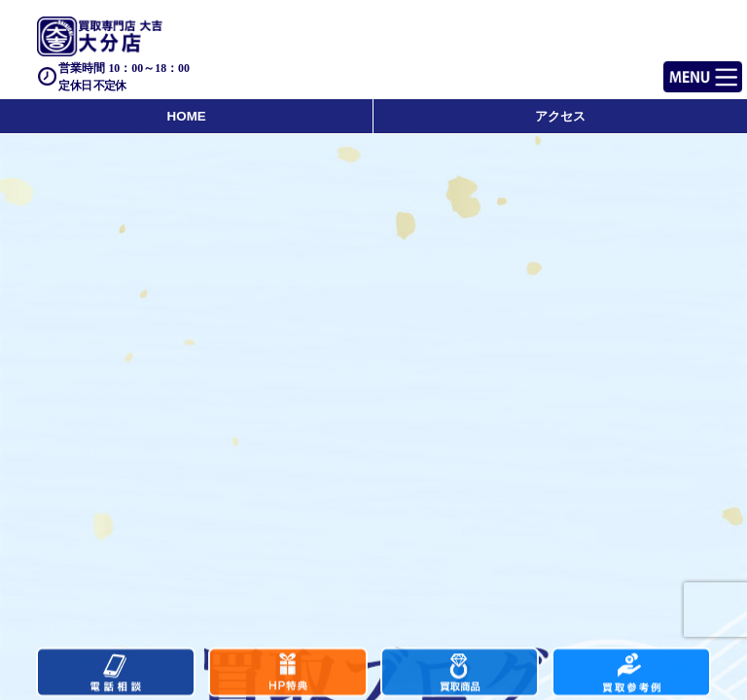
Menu (681, 69)
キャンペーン (288, 674)
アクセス (560, 116)
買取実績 (631, 674)
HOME (187, 116)
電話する (116, 674)
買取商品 (460, 674)
